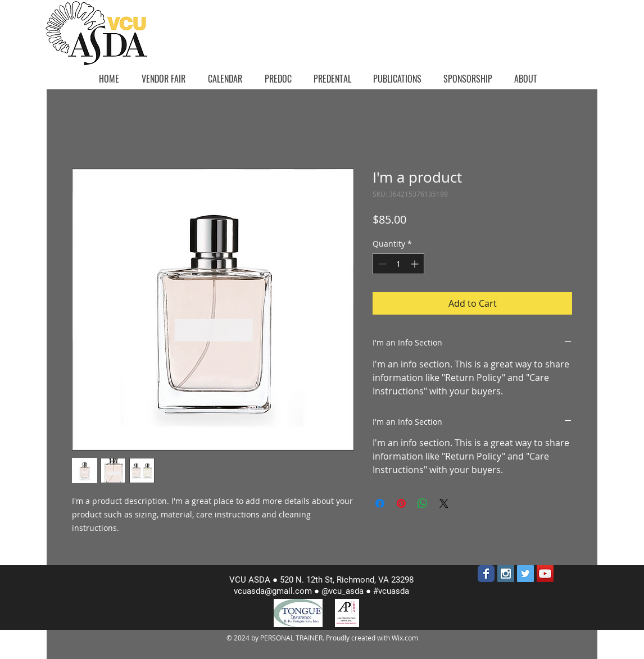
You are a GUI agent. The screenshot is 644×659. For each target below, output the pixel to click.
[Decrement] (381, 264)
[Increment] (416, 264)
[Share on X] (444, 503)
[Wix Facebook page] (486, 574)
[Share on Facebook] (380, 503)
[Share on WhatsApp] (423, 503)
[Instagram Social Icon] (506, 574)
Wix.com (405, 638)
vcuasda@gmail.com (273, 591)
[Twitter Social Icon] (525, 574)
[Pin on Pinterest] (401, 503)
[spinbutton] (398, 264)
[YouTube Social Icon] (545, 574)
